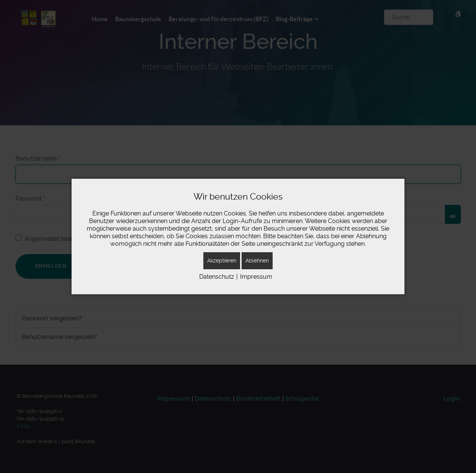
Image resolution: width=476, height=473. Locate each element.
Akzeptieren (222, 261)
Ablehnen (257, 261)
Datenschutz (217, 277)
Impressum (256, 277)
